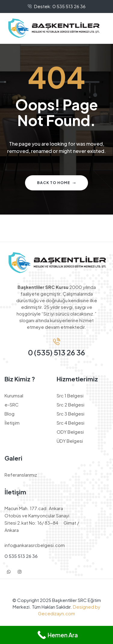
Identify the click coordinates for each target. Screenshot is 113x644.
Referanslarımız (21, 475)
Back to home (56, 183)
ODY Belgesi (70, 432)
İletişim (12, 423)
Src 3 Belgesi (71, 414)
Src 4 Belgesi (71, 423)
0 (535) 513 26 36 (56, 352)
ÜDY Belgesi (70, 441)
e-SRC (12, 405)
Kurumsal (14, 395)
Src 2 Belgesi (71, 405)
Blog (9, 414)
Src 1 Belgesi (70, 395)
